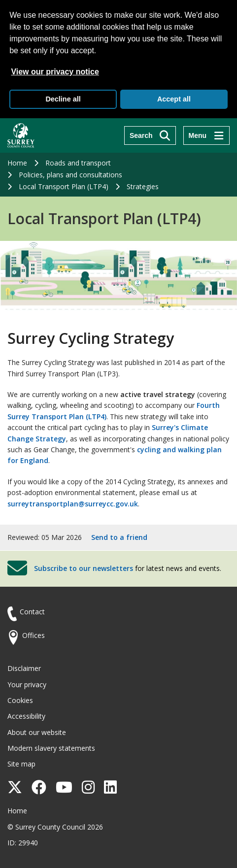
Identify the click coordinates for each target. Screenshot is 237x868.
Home (17, 163)
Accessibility (26, 716)
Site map (21, 764)
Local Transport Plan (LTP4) (64, 186)
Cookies (20, 700)
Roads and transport (78, 163)
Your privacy (27, 684)
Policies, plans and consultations (70, 175)
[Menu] (206, 135)
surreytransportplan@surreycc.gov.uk (73, 504)
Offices (34, 635)
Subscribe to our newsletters (84, 568)
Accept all (174, 99)
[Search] (150, 135)
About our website (37, 732)
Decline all (63, 99)
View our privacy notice (55, 72)
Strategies (143, 186)
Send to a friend (119, 537)
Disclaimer (24, 668)
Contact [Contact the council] (32, 612)
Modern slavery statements (51, 748)
